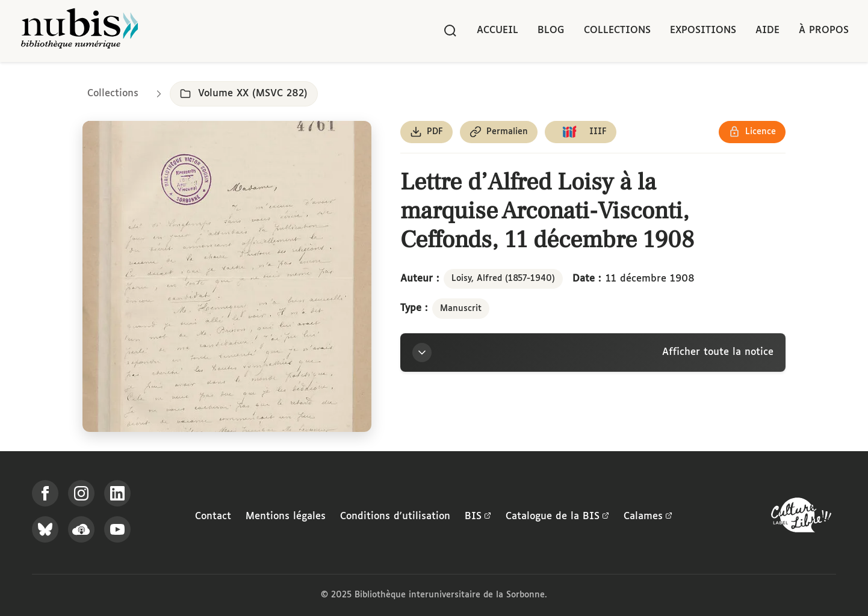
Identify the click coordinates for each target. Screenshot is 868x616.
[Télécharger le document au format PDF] (426, 132)
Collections (617, 30)
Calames (648, 517)
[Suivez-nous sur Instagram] (81, 493)
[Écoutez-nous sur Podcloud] (81, 529)
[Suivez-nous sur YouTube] (117, 529)
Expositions (703, 30)
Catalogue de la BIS (557, 517)
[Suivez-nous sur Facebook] (45, 493)
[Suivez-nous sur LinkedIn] (117, 493)
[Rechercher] (450, 31)
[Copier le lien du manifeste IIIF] (581, 132)
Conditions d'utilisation (395, 516)
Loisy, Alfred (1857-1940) (503, 279)
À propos (824, 30)
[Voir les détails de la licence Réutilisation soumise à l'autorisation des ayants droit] (752, 132)
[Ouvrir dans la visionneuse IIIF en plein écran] (227, 276)
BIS (478, 517)
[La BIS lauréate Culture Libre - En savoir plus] (801, 518)
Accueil (498, 30)
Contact (213, 516)
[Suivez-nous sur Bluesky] (45, 529)
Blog (551, 30)
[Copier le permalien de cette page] (499, 132)
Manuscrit (461, 309)
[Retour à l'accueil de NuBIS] (79, 31)
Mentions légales (286, 516)
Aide (767, 30)
